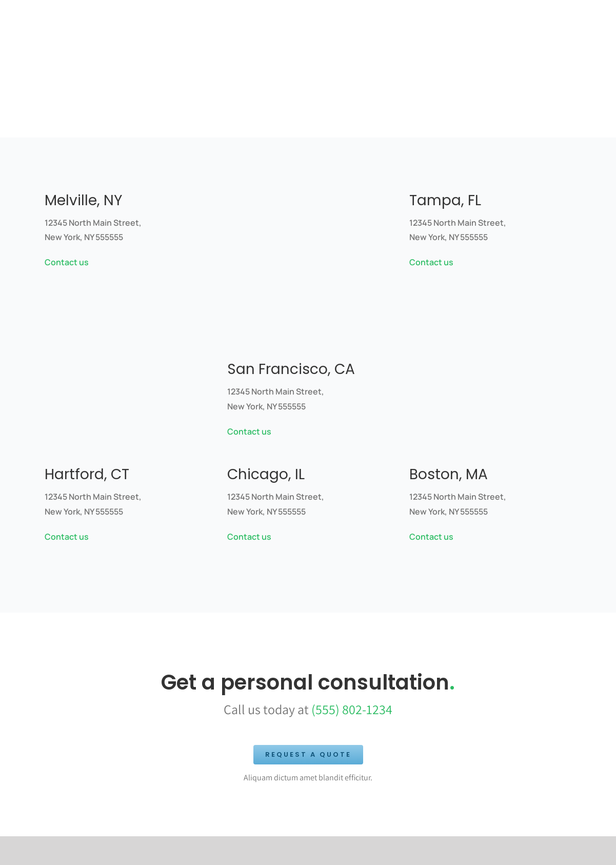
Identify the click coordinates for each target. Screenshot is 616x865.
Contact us (67, 262)
